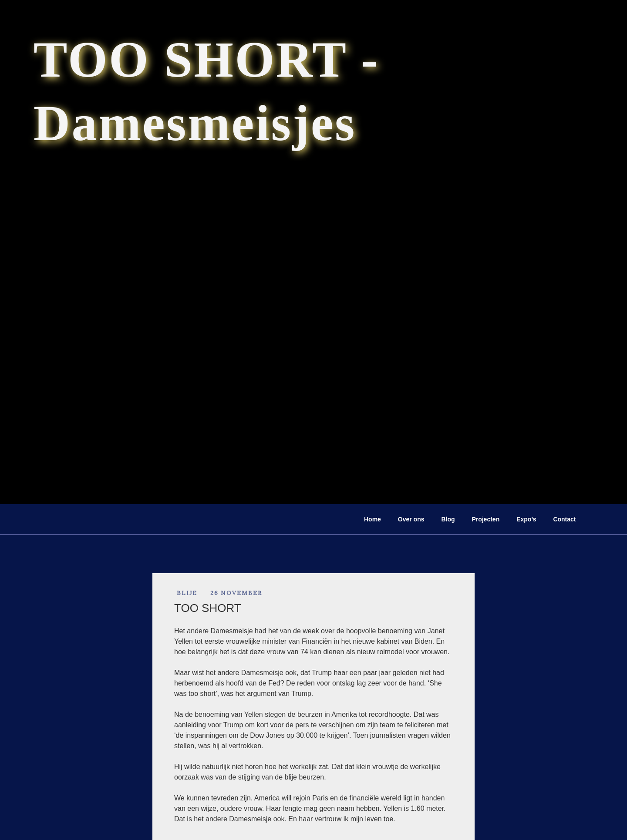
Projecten (485, 519)
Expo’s (526, 519)
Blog (448, 519)
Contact (564, 519)
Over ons (411, 519)
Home (372, 519)
